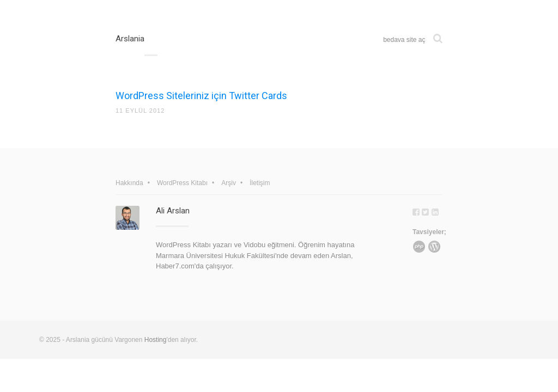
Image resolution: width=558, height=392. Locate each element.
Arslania (130, 39)
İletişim (260, 183)
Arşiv (229, 183)
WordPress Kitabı (182, 183)
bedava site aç (404, 40)
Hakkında (129, 183)
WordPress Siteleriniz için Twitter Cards (201, 96)
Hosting (156, 340)
